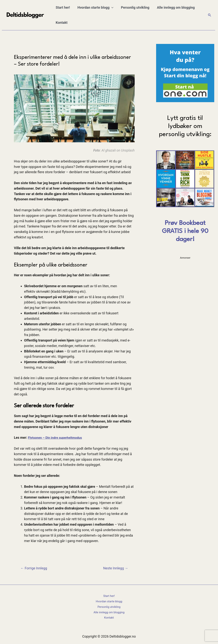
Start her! (62, 7)
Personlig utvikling (133, 7)
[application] (110, 8)
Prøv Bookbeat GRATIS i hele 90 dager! (185, 231)
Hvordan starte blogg (94, 8)
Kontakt (61, 23)
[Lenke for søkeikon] (210, 15)
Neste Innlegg (114, 568)
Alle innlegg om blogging (173, 7)
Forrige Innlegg (35, 568)
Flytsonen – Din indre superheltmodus (57, 438)
